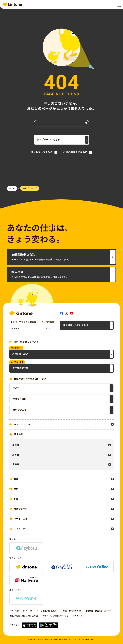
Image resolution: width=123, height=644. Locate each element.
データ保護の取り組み (46, 611)
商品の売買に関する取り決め (23, 616)
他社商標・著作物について (97, 611)
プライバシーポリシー (20, 611)
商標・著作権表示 (71, 611)
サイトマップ (79, 616)
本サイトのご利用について (54, 616)
